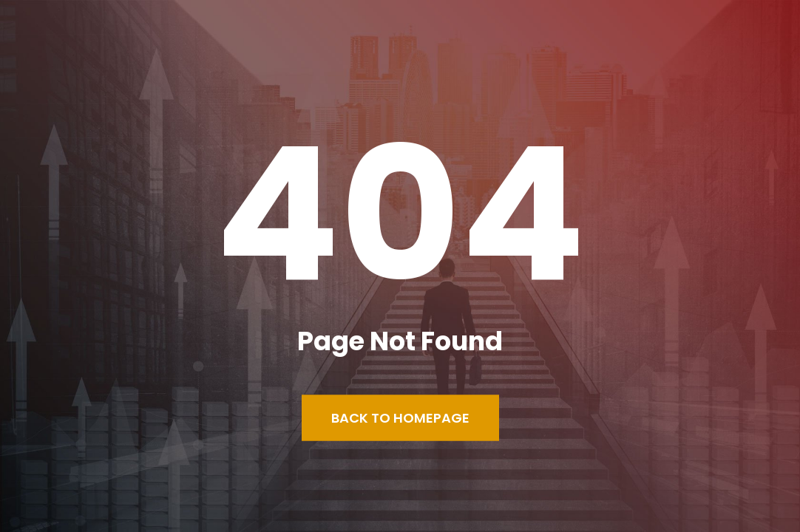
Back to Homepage (400, 418)
